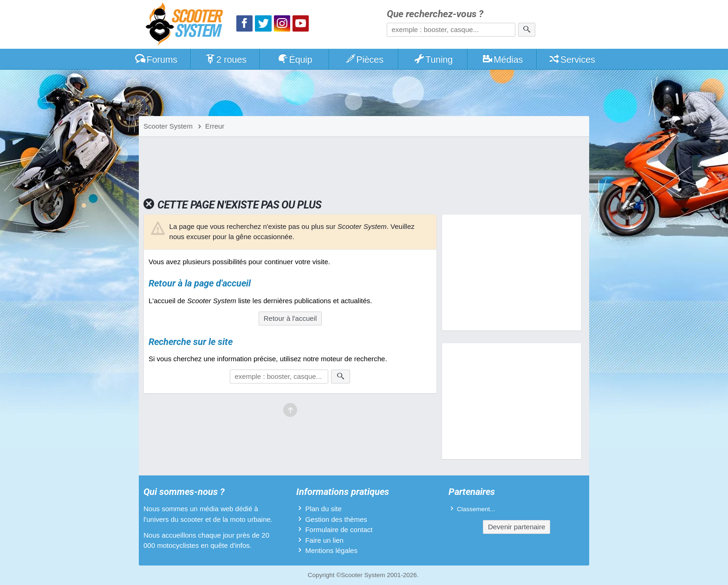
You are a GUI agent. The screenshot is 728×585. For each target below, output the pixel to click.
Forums (156, 59)
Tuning (433, 59)
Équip (295, 59)
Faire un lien (324, 540)
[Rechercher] (527, 30)
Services (572, 59)
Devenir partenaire (517, 527)
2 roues (225, 59)
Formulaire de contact (339, 530)
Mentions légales (331, 550)
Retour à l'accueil (290, 318)
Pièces (364, 59)
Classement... (476, 509)
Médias (503, 59)
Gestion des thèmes (336, 519)
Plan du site (323, 509)
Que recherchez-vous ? (435, 14)
